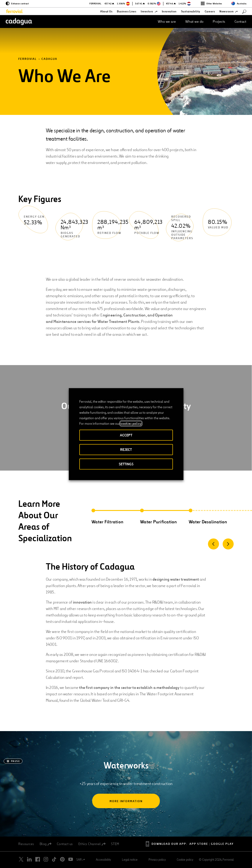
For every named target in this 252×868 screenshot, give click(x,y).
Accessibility (103, 860)
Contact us (65, 844)
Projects (219, 21)
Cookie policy (185, 860)
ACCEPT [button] (126, 435)
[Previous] (213, 544)
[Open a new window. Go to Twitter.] (21, 859)
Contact (241, 21)
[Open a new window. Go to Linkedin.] (29, 859)
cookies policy (131, 423)
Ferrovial (28, 59)
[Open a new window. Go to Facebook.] (38, 859)
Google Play (222, 844)
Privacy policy (157, 860)
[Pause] (13, 761)
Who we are (167, 21)
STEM (115, 844)
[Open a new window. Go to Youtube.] (71, 859)
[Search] (244, 11)
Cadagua (49, 59)
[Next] (228, 544)
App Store (199, 844)
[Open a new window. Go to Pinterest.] (62, 859)
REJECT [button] (126, 449)
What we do (194, 21)
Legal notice (130, 860)
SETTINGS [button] (126, 464)
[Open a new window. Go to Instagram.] (46, 859)
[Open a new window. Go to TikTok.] (54, 859)
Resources (26, 844)
